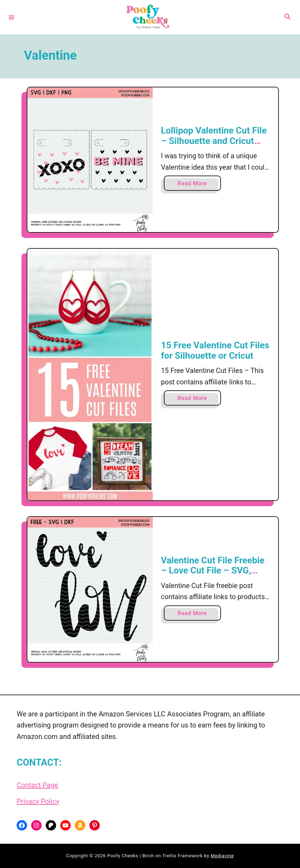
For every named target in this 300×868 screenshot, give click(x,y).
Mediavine (222, 856)
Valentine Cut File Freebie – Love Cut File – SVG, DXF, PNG (213, 571)
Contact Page (37, 785)
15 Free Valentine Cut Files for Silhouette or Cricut (215, 350)
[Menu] (11, 17)
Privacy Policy (38, 801)
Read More (194, 185)
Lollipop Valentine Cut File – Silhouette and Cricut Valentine (214, 141)
